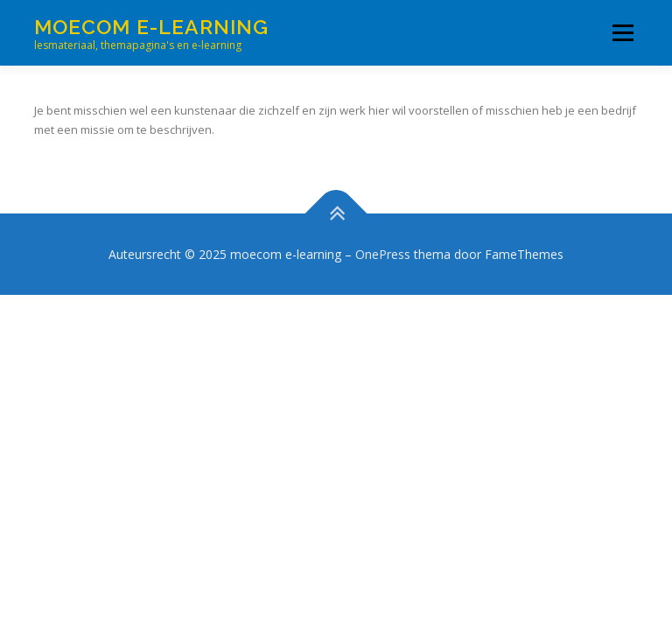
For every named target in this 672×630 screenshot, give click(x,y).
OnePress (383, 254)
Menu (623, 32)
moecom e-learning (151, 27)
